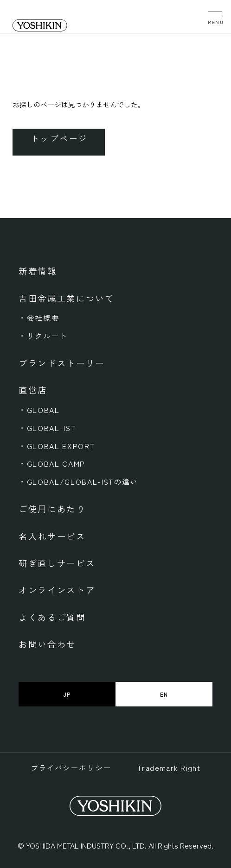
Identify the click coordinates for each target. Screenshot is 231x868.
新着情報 (38, 271)
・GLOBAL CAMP (52, 464)
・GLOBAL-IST (47, 428)
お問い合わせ (47, 644)
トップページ (60, 138)
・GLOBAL (39, 410)
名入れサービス (52, 536)
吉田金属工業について (67, 298)
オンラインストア (57, 590)
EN (164, 694)
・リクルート (43, 336)
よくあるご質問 (52, 617)
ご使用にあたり (52, 509)
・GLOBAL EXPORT (57, 446)
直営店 (33, 390)
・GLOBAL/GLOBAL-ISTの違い (78, 482)
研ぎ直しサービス (57, 563)
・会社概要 (39, 318)
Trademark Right (169, 768)
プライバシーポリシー (71, 768)
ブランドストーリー (62, 363)
